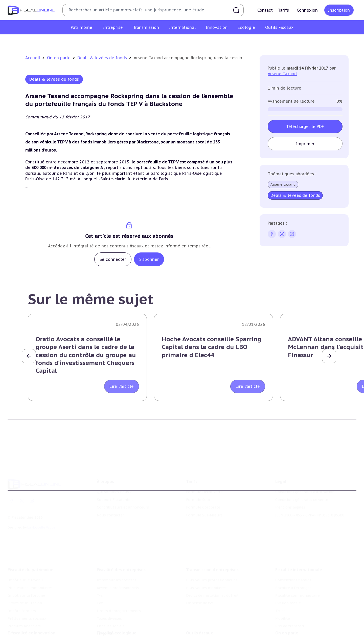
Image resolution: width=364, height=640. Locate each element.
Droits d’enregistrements (119, 600)
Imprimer (305, 144)
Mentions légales (290, 499)
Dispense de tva (200, 592)
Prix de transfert (290, 615)
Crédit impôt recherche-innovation (38, 635)
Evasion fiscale (288, 592)
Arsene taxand (283, 184)
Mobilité (283, 608)
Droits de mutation (25, 592)
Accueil (33, 58)
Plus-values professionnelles (212, 569)
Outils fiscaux (199, 625)
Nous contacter (110, 507)
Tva (100, 585)
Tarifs (283, 10)
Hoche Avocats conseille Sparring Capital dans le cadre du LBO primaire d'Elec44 (212, 347)
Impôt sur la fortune (26, 585)
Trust (280, 600)
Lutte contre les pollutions (121, 635)
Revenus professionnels (118, 577)
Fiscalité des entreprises (121, 559)
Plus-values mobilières (206, 577)
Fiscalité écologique (117, 625)
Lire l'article (122, 386)
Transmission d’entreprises (212, 559)
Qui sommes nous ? (114, 484)
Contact (265, 10)
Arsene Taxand (282, 74)
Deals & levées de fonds (103, 58)
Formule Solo (198, 492)
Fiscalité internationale (299, 559)
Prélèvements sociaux (27, 608)
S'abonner (149, 259)
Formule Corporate (203, 499)
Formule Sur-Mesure (204, 507)
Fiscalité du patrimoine (30, 559)
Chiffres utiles (199, 635)
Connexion (307, 10)
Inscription (339, 10)
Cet (100, 592)
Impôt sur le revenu (25, 569)
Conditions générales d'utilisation (305, 484)
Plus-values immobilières (30, 577)
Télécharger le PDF (305, 126)
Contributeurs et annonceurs (123, 499)
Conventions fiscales (293, 569)
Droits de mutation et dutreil (212, 585)
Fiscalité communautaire (298, 585)
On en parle (59, 58)
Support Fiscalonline (115, 492)
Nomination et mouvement (300, 635)
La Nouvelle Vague (41, 519)
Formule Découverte (204, 484)
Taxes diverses (109, 608)
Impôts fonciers (22, 600)
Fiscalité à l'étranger (293, 577)
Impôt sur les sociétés (117, 569)
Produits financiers (24, 615)
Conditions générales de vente (302, 492)
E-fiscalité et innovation (31, 625)
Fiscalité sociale (111, 615)
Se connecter (113, 259)
